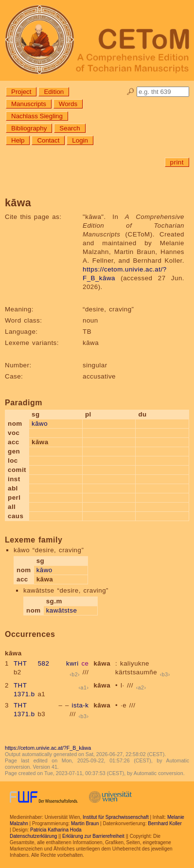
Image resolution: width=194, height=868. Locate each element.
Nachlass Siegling (37, 116)
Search (70, 128)
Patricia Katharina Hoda (56, 830)
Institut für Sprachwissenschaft (116, 817)
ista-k (80, 705)
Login (80, 140)
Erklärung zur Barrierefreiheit (93, 836)
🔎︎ (131, 92)
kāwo (40, 424)
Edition (54, 92)
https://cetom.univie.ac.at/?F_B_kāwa (48, 748)
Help (18, 140)
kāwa (102, 663)
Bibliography (29, 128)
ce (85, 663)
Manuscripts (29, 104)
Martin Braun (85, 823)
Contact (48, 140)
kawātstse (62, 610)
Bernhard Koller (165, 823)
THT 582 (31, 663)
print (177, 162)
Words (68, 104)
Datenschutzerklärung (33, 836)
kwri (72, 663)
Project (21, 92)
